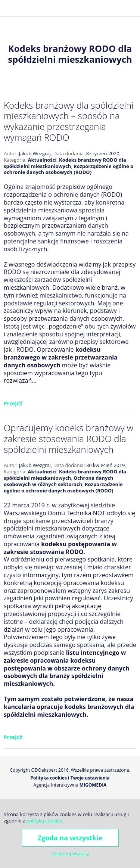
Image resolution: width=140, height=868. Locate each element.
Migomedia (93, 785)
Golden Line (121, 8)
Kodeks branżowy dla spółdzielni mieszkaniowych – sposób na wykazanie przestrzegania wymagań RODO (69, 121)
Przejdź (13, 403)
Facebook (108, 8)
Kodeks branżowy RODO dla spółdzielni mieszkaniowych (65, 163)
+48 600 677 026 (85, 8)
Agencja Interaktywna (56, 785)
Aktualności (42, 160)
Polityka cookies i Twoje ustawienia (70, 778)
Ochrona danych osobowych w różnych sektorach (59, 481)
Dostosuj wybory (70, 853)
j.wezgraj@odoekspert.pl (96, 8)
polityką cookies (44, 821)
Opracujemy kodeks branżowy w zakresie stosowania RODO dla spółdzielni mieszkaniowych (69, 438)
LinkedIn (134, 8)
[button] (9, 8)
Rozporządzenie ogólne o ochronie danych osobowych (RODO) (69, 169)
